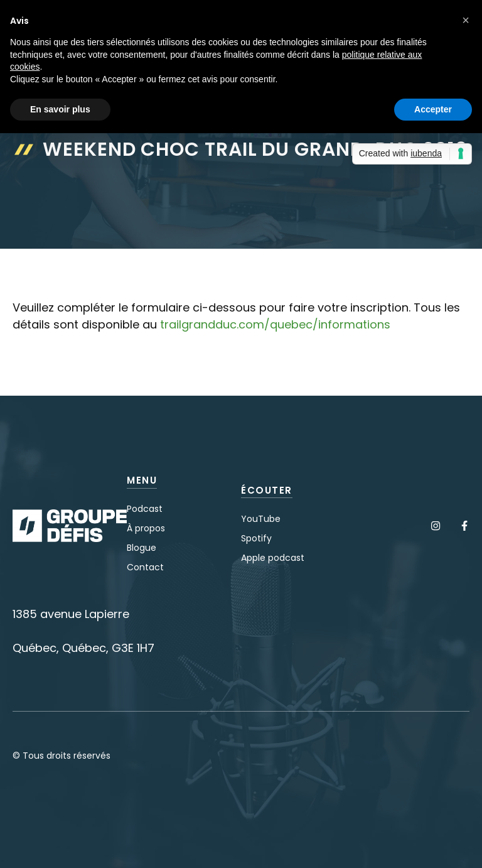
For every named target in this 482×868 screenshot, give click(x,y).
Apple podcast (273, 558)
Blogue (142, 548)
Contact (145, 567)
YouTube (261, 519)
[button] (466, 20)
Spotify (256, 538)
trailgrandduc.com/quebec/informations (275, 324)
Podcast (145, 509)
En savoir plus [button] (60, 109)
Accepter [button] (433, 109)
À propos (146, 528)
